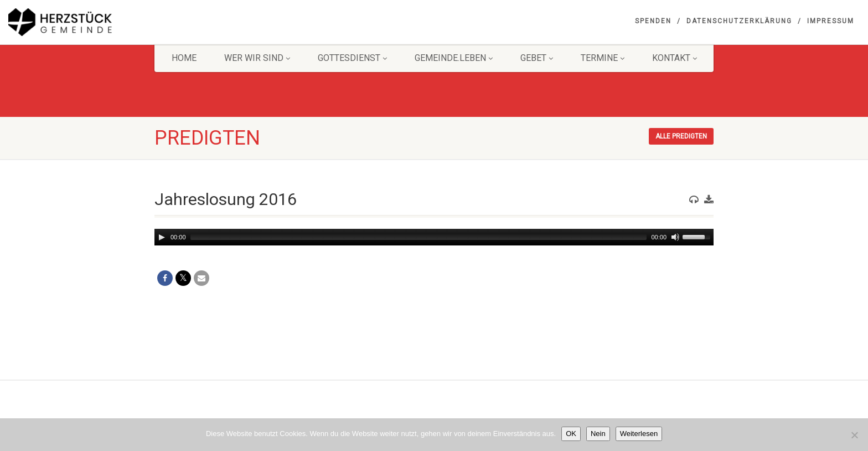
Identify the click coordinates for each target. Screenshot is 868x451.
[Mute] (675, 237)
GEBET (537, 58)
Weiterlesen (639, 434)
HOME (184, 58)
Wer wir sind (257, 58)
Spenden (653, 21)
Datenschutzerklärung (739, 21)
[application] (434, 237)
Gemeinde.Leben (454, 58)
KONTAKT (675, 58)
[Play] (162, 237)
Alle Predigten (681, 136)
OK (571, 434)
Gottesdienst (352, 58)
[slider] (419, 237)
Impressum (831, 21)
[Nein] (854, 435)
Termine (603, 58)
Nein (598, 434)
